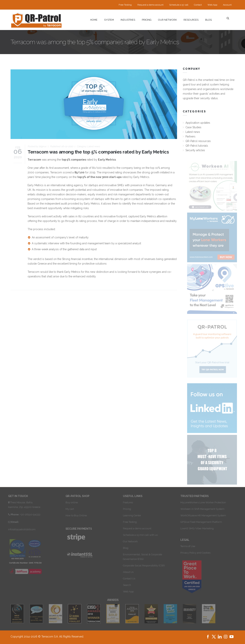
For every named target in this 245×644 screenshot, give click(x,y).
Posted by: (37, 146)
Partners (190, 136)
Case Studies (193, 127)
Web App (212, 5)
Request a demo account (150, 5)
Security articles (195, 150)
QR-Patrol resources (198, 141)
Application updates (198, 123)
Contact (198, 5)
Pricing (147, 20)
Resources (191, 20)
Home (94, 20)
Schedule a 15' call (179, 5)
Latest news (94, 146)
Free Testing (125, 5)
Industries (128, 20)
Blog (209, 20)
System (109, 20)
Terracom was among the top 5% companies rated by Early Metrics (98, 152)
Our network (167, 20)
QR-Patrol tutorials (197, 146)
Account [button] (227, 5)
